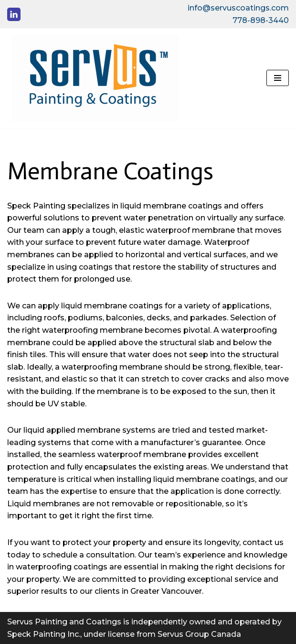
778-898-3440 (261, 20)
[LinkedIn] (14, 14)
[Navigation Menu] (278, 78)
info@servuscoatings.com (238, 8)
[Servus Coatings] (93, 78)
